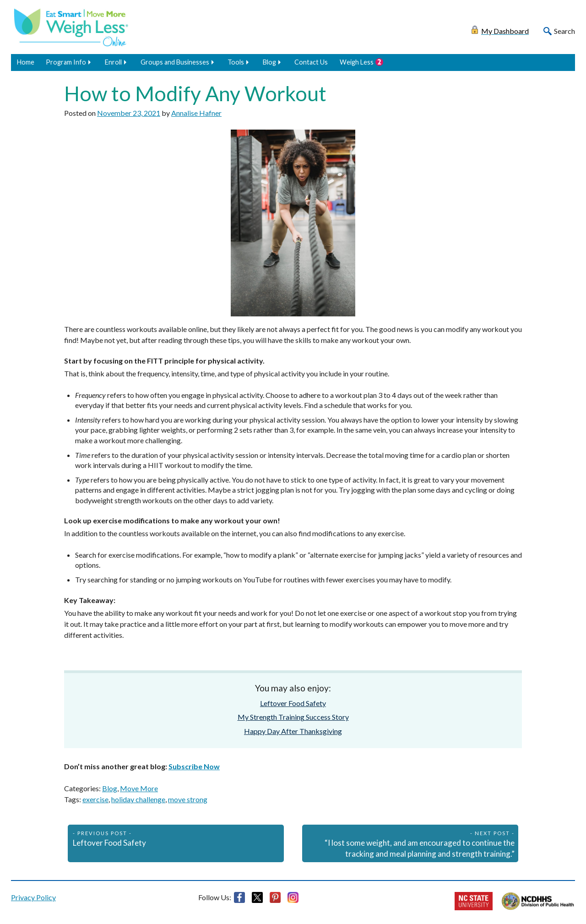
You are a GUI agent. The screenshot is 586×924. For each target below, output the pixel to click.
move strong (188, 799)
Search (564, 31)
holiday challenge (138, 799)
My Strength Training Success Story (293, 717)
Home (26, 62)
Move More (139, 788)
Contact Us (311, 62)
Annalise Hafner (196, 113)
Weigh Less (357, 62)
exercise (95, 799)
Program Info (66, 62)
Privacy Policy (33, 897)
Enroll (113, 62)
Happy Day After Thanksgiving (293, 731)
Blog (269, 62)
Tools (236, 62)
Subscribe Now (194, 766)
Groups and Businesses (175, 62)
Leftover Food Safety (293, 703)
